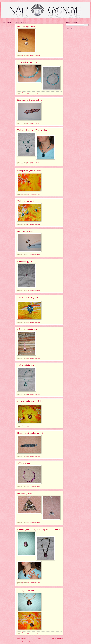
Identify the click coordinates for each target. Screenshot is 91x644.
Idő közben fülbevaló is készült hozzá (28, 164)
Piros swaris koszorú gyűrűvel (30, 401)
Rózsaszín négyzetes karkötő (30, 100)
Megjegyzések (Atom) (25, 641)
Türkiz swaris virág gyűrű (28, 297)
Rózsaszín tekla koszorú (28, 329)
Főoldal (39, 638)
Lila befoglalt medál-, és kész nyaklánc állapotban (39, 529)
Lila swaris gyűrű (25, 261)
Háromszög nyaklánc (26, 493)
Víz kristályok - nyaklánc (28, 62)
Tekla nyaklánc (24, 463)
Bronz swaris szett (25, 231)
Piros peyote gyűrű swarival (29, 171)
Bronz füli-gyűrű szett (27, 26)
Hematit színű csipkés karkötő (30, 433)
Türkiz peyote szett (26, 201)
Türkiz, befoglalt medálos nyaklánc (32, 130)
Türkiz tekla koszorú (26, 365)
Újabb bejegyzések (21, 638)
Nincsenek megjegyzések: (35, 55)
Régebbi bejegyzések (58, 638)
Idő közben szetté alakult (26, 584)
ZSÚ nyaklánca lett (26, 591)
